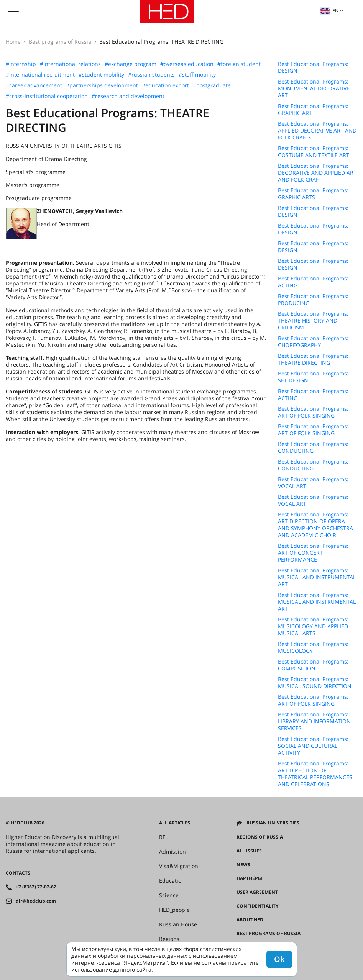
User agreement (257, 892)
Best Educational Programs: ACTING (313, 282)
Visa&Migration (179, 866)
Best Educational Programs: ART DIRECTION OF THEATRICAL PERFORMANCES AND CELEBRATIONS (315, 774)
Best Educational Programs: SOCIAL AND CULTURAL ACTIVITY (313, 746)
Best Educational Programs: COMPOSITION (313, 665)
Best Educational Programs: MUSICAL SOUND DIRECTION (315, 683)
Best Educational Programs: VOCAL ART (313, 483)
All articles (175, 823)
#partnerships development (102, 85)
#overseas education (187, 64)
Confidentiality (257, 906)
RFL (163, 837)
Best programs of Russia (60, 42)
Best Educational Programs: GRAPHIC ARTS (313, 194)
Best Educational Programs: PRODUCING (313, 300)
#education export (165, 85)
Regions (169, 939)
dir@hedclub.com (36, 901)
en (329, 11)
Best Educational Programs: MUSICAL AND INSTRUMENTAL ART (317, 577)
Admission (172, 852)
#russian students (151, 75)
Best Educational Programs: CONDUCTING (313, 447)
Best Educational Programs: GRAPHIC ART (313, 110)
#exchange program (131, 64)
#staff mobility (197, 75)
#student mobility (101, 75)
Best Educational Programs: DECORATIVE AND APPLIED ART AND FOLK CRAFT (317, 173)
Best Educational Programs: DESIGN (313, 67)
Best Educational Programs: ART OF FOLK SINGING (313, 412)
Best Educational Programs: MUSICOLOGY (313, 647)
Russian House (178, 924)
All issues (249, 851)
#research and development (128, 96)
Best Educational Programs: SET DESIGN (313, 377)
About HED (250, 920)
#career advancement (34, 85)
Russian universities (273, 823)
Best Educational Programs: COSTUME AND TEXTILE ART (314, 152)
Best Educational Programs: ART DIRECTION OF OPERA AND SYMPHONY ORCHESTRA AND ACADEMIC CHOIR (315, 525)
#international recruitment (40, 75)
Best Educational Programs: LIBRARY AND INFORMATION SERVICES (314, 721)
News (243, 865)
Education (172, 881)
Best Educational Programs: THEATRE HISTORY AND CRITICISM (313, 321)
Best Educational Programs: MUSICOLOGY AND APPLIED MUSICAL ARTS (313, 626)
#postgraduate (212, 85)
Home (13, 42)
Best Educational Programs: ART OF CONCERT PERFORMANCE (313, 553)
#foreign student (239, 64)
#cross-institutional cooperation (47, 96)
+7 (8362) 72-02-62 (36, 887)
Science (169, 895)
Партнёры (249, 878)
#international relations (70, 64)
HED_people (174, 910)
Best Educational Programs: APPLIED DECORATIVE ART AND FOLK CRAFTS (317, 131)
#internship (21, 64)
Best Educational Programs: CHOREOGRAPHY (313, 342)
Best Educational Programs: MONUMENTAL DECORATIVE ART (314, 88)
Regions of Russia (260, 837)
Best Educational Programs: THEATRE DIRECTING (313, 359)
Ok (279, 959)
